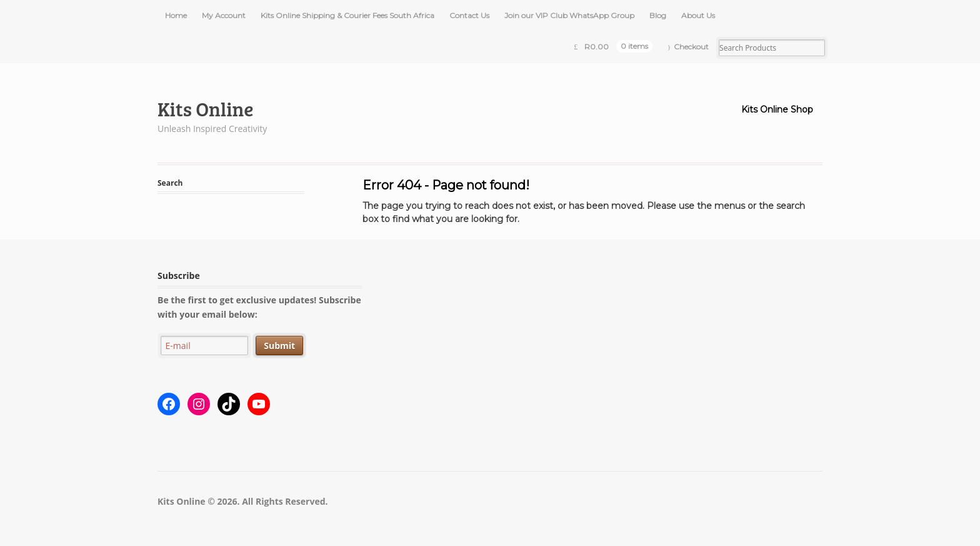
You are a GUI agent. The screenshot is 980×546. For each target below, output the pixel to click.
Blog (658, 15)
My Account (224, 15)
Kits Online (206, 109)
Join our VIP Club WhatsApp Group (569, 15)
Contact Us (469, 15)
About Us (698, 15)
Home (176, 15)
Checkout (691, 47)
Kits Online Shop (777, 109)
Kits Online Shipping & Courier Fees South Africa (347, 15)
